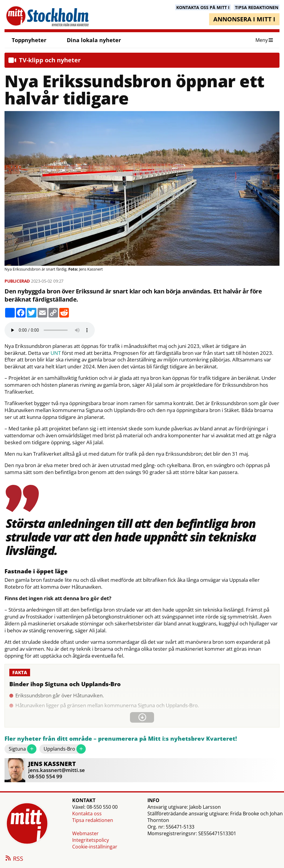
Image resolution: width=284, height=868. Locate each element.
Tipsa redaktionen (93, 820)
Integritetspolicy (91, 840)
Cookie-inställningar (95, 847)
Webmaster (85, 833)
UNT (56, 353)
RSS (14, 859)
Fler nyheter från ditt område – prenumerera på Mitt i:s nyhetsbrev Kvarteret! (121, 739)
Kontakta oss (87, 814)
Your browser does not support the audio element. (50, 330)
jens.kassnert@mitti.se (57, 770)
